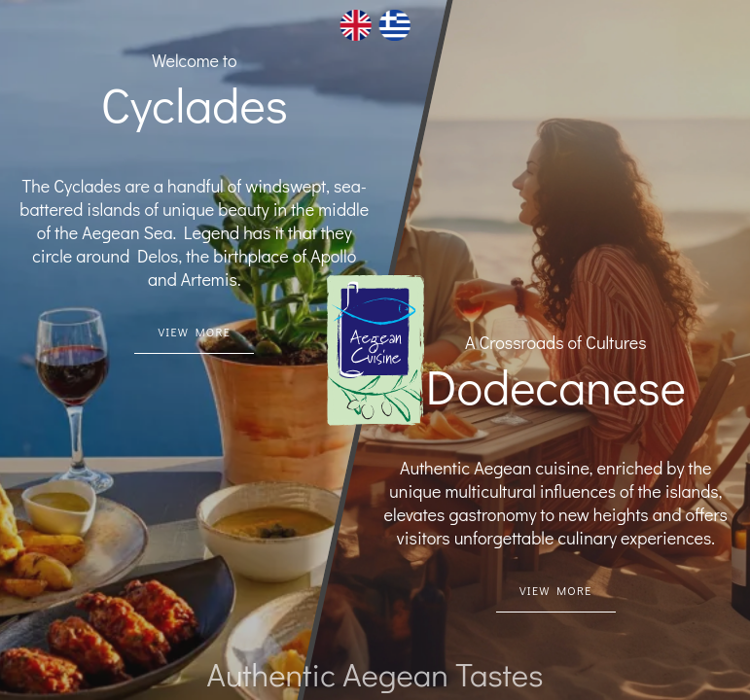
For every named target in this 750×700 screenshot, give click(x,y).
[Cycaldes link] (194, 332)
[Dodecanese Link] (556, 591)
